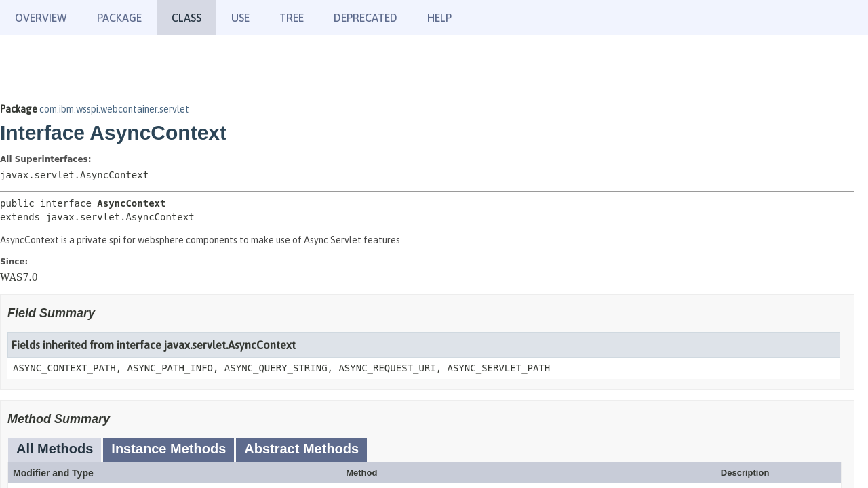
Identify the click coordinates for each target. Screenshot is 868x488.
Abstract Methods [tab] (301, 449)
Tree (292, 18)
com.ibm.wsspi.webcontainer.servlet (114, 109)
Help (439, 18)
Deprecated (366, 18)
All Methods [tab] (55, 449)
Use (240, 18)
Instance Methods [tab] (169, 449)
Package (119, 18)
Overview (41, 18)
